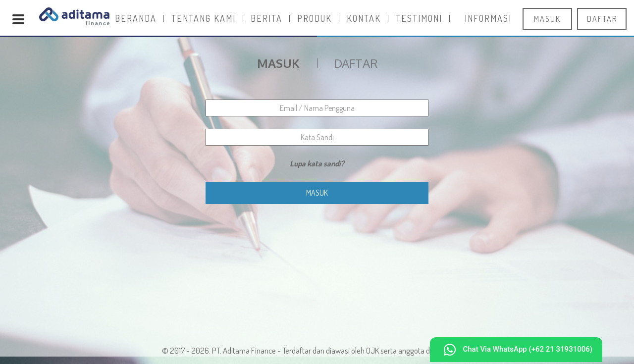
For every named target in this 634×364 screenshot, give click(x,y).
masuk (547, 19)
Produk (315, 18)
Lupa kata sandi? (317, 163)
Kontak (364, 18)
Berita (266, 18)
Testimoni (419, 18)
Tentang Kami (204, 18)
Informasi (488, 18)
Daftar (356, 63)
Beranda (136, 18)
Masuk (317, 193)
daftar (602, 19)
